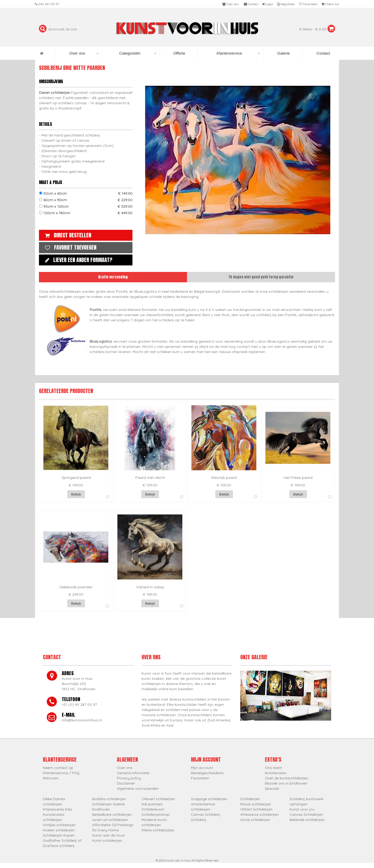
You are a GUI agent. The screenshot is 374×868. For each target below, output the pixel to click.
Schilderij (199, 820)
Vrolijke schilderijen (59, 825)
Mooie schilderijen (256, 804)
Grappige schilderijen (209, 799)
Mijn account (202, 768)
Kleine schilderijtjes (158, 830)
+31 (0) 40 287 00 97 (79, 704)
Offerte (179, 53)
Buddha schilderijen (109, 799)
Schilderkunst (153, 809)
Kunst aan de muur (109, 835)
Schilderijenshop (156, 814)
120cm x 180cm (86, 213)
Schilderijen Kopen (59, 835)
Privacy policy (129, 778)
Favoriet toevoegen (69, 247)
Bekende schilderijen (307, 820)
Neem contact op (58, 768)
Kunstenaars (276, 773)
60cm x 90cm (86, 200)
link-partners (152, 804)
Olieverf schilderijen (158, 799)
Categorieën (138, 53)
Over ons (84, 53)
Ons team (273, 768)
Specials (272, 788)
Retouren (51, 778)
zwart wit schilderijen (110, 820)
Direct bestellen (67, 235)
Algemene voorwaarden (138, 788)
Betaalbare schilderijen (112, 814)
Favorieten (200, 778)
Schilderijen (250, 799)
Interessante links (58, 809)
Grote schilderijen (255, 820)
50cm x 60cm (86, 193)
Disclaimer (126, 783)
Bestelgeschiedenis (207, 773)
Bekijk (76, 494)
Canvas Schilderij (206, 814)
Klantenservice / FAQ (61, 773)
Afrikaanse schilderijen (259, 814)
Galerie (283, 53)
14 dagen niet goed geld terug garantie (261, 277)
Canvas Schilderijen (306, 814)
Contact (323, 53)
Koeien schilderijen (59, 830)
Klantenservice (238, 53)
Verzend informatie (133, 773)
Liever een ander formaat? (77, 260)
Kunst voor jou (302, 809)
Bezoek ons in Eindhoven (286, 783)
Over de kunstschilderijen (286, 778)
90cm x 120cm (86, 206)
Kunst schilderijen (107, 840)
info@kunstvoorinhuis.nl (82, 720)
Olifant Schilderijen (256, 809)
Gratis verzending (113, 277)
